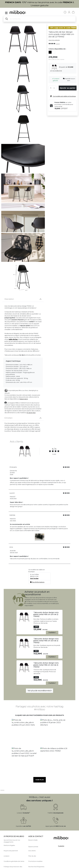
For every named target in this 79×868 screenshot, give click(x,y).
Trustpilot (61, 846)
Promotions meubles (35, 861)
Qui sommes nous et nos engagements (12, 841)
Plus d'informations (37, 582)
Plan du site (32, 856)
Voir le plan (34, 578)
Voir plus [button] (40, 780)
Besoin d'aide (33, 840)
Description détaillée (54, 40)
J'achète (52, 632)
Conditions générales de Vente (14, 861)
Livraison (7, 856)
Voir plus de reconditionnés (39, 691)
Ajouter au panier (68, 88)
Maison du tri (24, 399)
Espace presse (33, 847)
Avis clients (32, 851)
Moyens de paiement (11, 851)
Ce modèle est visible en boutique (63, 96)
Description (9, 299)
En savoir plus (31, 413)
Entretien (8, 418)
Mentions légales (9, 845)
